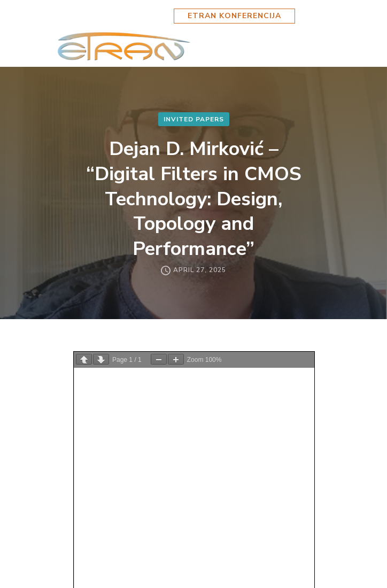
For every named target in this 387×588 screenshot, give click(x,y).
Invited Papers (194, 119)
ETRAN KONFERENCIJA (234, 16)
